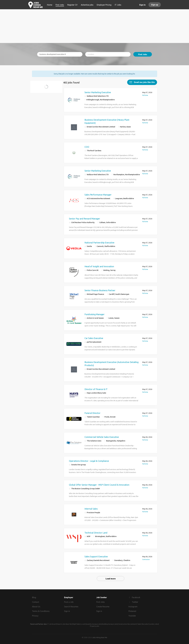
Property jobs (94, 626)
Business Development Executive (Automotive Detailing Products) (111, 363)
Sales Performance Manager (98, 194)
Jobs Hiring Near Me (100, 637)
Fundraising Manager (94, 314)
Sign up (155, 5)
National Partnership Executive (99, 242)
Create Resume (103, 606)
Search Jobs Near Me (64, 624)
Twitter (135, 602)
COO (87, 147)
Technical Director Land (96, 532)
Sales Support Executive (96, 556)
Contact (36, 602)
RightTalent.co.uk (79, 624)
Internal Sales (91, 508)
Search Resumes (71, 606)
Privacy (35, 615)
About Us (36, 606)
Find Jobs (143, 54)
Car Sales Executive (94, 338)
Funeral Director (92, 413)
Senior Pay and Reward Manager (84, 218)
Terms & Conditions (41, 611)
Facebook (136, 597)
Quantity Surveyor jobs (93, 624)
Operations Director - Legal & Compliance (89, 461)
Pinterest (132, 611)
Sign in (142, 5)
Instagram (133, 606)
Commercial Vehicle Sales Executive (102, 437)
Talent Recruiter (143, 624)
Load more (111, 578)
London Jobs (154, 624)
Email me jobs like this (144, 82)
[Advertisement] (95, 26)
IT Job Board (52, 624)
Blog (34, 597)
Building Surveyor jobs (110, 624)
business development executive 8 (47, 88)
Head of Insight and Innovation (99, 266)
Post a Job (69, 602)
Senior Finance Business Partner (100, 290)
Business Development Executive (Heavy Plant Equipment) (107, 121)
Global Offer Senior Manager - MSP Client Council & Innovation (99, 485)
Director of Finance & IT (96, 389)
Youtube (132, 615)
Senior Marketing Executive (98, 92)
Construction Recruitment (127, 624)
